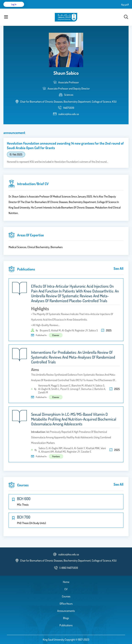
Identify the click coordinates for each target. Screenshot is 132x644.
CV (66, 589)
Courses (66, 596)
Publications (66, 625)
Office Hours (66, 604)
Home (66, 582)
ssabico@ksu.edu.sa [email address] (69, 114)
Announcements (66, 611)
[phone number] (69, 108)
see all (119, 268)
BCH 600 (24, 499)
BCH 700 (24, 517)
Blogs (66, 618)
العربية (125, 4)
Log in (14, 4)
